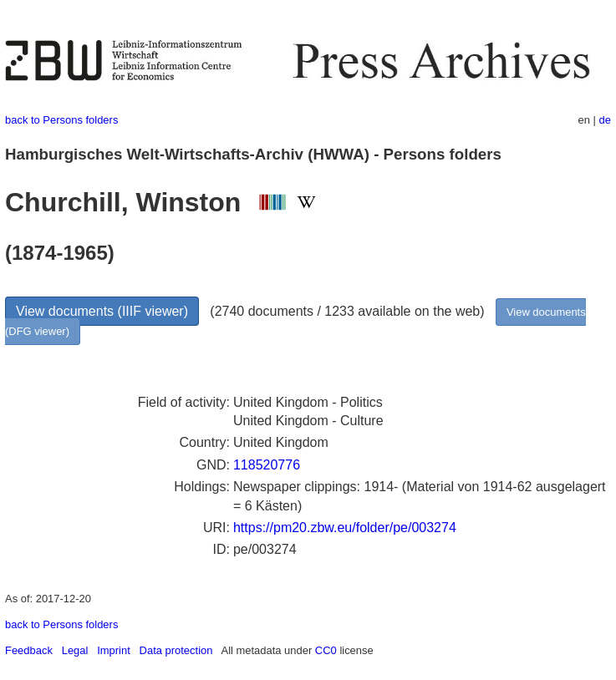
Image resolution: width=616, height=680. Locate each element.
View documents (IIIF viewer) (102, 311)
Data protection (176, 650)
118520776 (267, 465)
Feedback (29, 650)
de (605, 120)
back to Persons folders (61, 120)
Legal (75, 650)
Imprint (114, 650)
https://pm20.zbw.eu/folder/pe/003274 (345, 528)
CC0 (326, 650)
